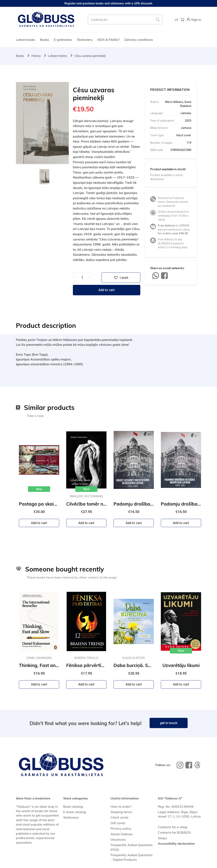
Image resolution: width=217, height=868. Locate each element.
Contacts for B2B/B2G (174, 832)
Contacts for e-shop (173, 827)
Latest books (26, 40)
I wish (121, 278)
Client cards (119, 817)
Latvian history (58, 56)
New (39, 489)
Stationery (85, 40)
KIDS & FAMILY (108, 40)
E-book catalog (75, 812)
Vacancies (118, 839)
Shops (162, 838)
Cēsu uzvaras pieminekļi (90, 56)
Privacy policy (121, 828)
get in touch (169, 723)
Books (45, 40)
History (36, 56)
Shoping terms (121, 812)
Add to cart (106, 290)
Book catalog (73, 806)
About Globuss (122, 834)
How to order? (121, 806)
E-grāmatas (63, 40)
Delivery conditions (139, 40)
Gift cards (118, 823)
